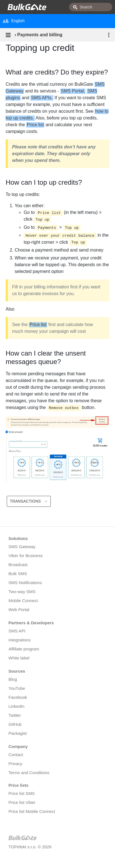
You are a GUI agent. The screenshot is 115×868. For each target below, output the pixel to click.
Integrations (19, 640)
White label (19, 658)
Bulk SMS (18, 574)
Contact (16, 755)
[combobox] (91, 7)
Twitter (15, 715)
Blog (13, 679)
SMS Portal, (73, 91)
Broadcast (18, 565)
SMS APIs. (42, 98)
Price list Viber (22, 802)
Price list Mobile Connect (32, 811)
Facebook (18, 697)
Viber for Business (26, 556)
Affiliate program (24, 649)
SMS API (17, 631)
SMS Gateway (22, 547)
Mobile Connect (23, 601)
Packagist (18, 733)
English (14, 21)
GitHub (15, 724)
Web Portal (19, 610)
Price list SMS (22, 793)
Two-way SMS (22, 592)
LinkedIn (16, 706)
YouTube (17, 688)
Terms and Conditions (29, 773)
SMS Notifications (25, 583)
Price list (35, 125)
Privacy (15, 764)
